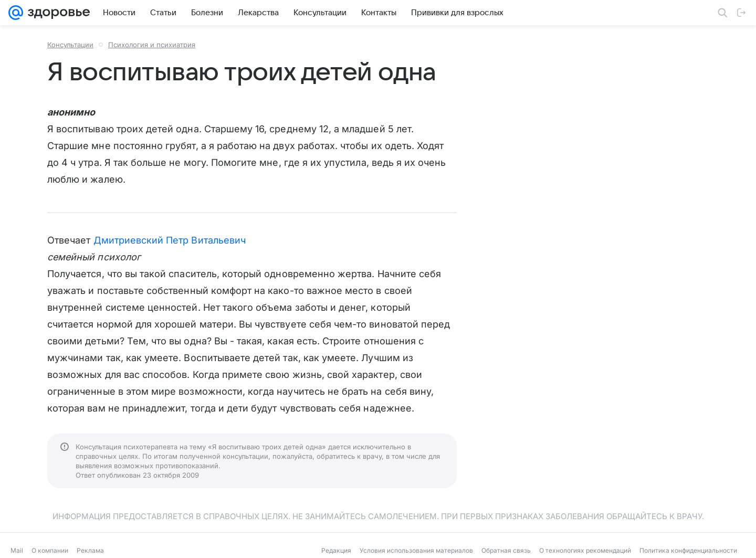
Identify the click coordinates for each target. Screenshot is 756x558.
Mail (17, 550)
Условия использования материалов (416, 550)
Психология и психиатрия (152, 45)
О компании (50, 550)
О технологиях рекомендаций (585, 550)
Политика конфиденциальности (688, 550)
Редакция (336, 550)
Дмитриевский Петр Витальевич (170, 240)
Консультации (70, 45)
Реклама (90, 550)
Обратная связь (506, 550)
